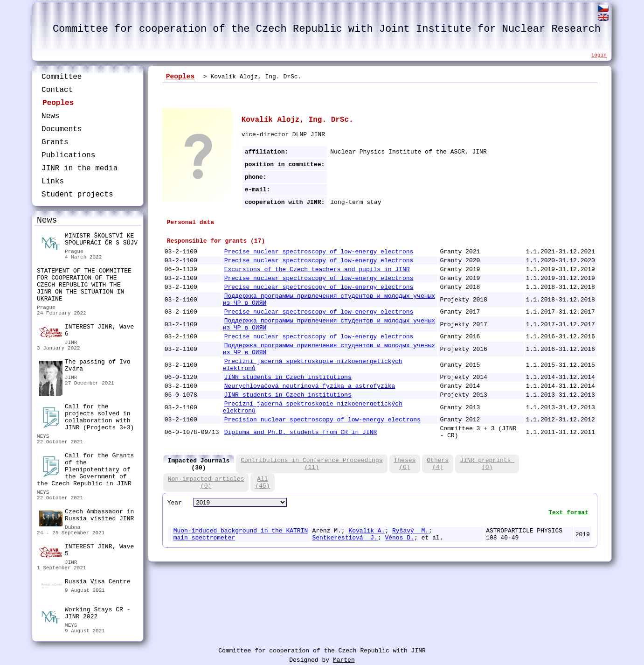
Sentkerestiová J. (345, 538)
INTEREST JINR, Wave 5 (87, 551)
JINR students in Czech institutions (288, 377)
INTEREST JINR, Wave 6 (87, 331)
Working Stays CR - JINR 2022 (85, 614)
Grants (55, 142)
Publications (68, 155)
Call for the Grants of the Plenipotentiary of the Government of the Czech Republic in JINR (85, 470)
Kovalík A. (367, 531)
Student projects (77, 195)
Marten (344, 660)
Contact (57, 90)
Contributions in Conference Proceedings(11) (312, 464)
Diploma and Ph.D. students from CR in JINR (301, 432)
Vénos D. (399, 538)
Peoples (58, 103)
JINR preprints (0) (487, 464)
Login (599, 55)
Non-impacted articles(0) (206, 483)
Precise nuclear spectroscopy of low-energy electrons (319, 252)
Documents (62, 129)
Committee (62, 77)
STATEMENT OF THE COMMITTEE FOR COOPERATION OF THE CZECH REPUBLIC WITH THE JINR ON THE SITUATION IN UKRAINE (84, 285)
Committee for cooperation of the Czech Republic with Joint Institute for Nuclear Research (327, 29)
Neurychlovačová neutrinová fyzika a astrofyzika (310, 386)
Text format (568, 513)
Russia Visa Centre (85, 583)
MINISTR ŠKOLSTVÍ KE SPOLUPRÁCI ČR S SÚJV (88, 241)
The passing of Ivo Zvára (85, 367)
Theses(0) (405, 464)
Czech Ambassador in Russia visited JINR (87, 516)
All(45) (262, 483)
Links (53, 182)
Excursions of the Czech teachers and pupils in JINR (317, 269)
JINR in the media (80, 168)
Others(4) (438, 464)
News (50, 116)
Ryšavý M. (410, 531)
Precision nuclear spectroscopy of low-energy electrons (322, 420)
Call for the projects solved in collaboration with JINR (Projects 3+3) (87, 417)
